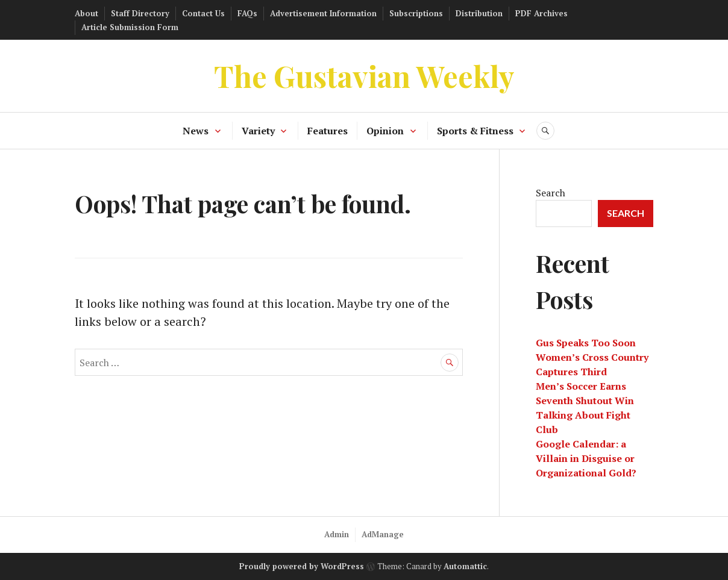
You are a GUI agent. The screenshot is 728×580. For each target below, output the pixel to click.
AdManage (383, 534)
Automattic (465, 566)
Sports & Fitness (475, 131)
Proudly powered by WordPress (302, 566)
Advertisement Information (323, 13)
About (86, 13)
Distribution (479, 13)
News (196, 131)
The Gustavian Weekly (364, 76)
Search (551, 193)
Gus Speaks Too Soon (586, 343)
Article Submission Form (130, 27)
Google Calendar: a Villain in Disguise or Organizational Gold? (586, 458)
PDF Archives (541, 13)
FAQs (247, 13)
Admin (337, 534)
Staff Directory (140, 13)
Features (328, 131)
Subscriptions (416, 13)
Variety (258, 131)
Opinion (385, 131)
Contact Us (203, 13)
